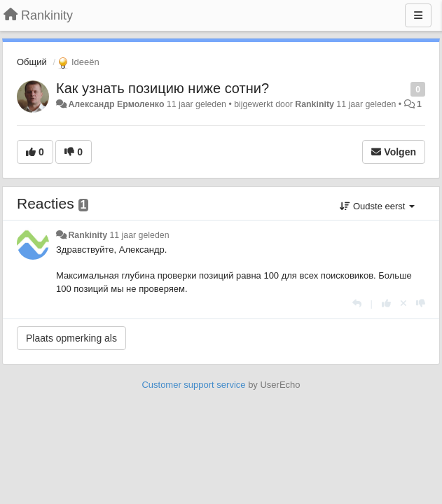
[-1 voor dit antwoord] (421, 303)
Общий (32, 62)
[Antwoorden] (357, 303)
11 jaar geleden (139, 235)
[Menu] (418, 15)
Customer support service (193, 385)
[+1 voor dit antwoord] (386, 303)
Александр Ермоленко (116, 104)
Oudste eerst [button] (377, 206)
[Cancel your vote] (403, 303)
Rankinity (315, 104)
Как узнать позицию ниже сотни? (163, 88)
